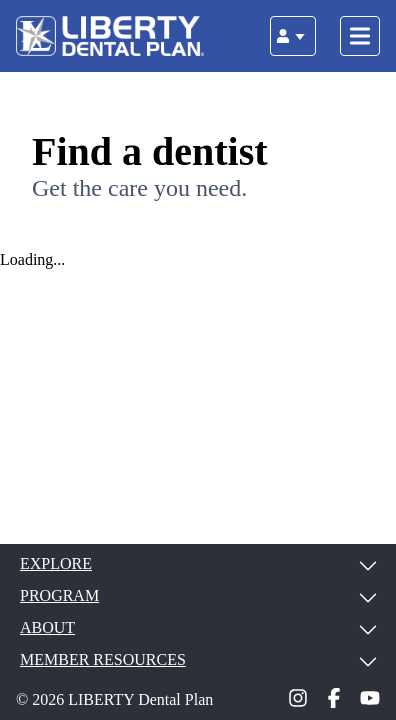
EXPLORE (198, 564)
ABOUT (198, 628)
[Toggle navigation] (360, 36)
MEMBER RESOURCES (198, 660)
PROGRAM (198, 596)
